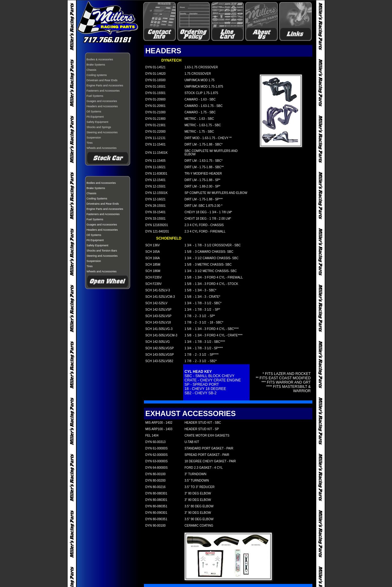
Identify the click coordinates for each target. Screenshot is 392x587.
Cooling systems (97, 75)
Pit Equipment (95, 117)
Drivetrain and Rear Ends (102, 80)
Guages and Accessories (102, 101)
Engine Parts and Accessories (105, 85)
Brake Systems (96, 65)
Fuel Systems (95, 96)
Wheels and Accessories (102, 148)
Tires (90, 143)
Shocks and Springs (99, 127)
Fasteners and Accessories (103, 91)
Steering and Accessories (102, 132)
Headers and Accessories (102, 106)
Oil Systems (94, 112)
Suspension (94, 138)
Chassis (92, 70)
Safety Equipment (98, 122)
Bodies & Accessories (100, 59)
